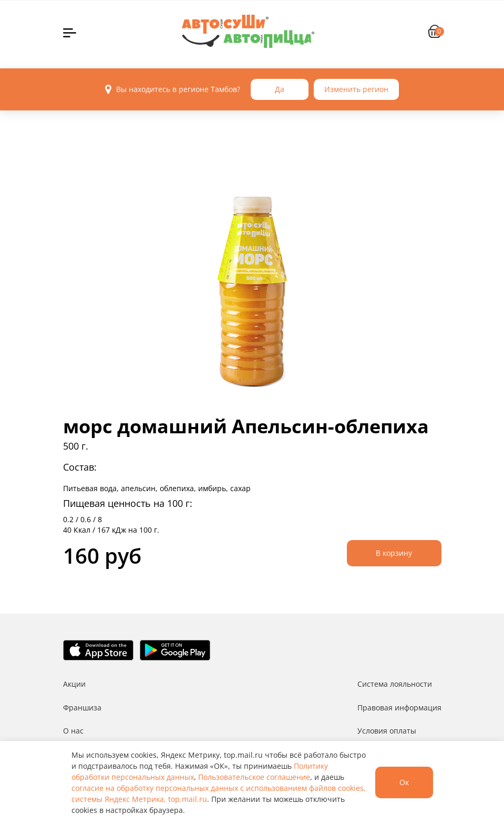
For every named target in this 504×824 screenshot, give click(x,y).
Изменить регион (356, 89)
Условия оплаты (387, 731)
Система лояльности (395, 684)
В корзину (394, 553)
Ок (404, 782)
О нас (73, 731)
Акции (74, 684)
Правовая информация (399, 708)
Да (280, 89)
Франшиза (82, 708)
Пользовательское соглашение (254, 777)
